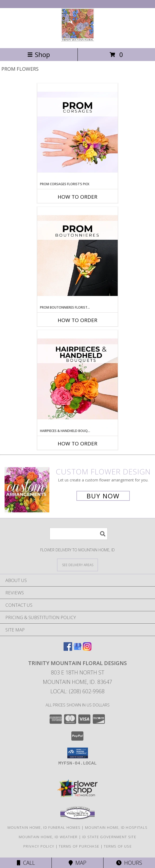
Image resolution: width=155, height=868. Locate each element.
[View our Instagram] (87, 649)
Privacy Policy (39, 846)
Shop (39, 54)
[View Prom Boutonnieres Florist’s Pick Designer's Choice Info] (77, 256)
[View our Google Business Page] (77, 649)
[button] (78, 753)
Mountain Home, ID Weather (48, 837)
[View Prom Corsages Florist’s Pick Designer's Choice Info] (77, 133)
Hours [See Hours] (129, 863)
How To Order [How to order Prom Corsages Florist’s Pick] (77, 197)
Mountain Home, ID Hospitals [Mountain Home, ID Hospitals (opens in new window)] (116, 827)
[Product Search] (79, 534)
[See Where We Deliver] (77, 565)
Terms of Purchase (79, 846)
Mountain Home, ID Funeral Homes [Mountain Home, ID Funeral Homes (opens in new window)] (44, 827)
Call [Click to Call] (26, 863)
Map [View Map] (77, 863)
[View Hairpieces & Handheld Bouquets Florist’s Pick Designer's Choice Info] (77, 379)
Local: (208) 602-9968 (77, 691)
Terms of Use (118, 846)
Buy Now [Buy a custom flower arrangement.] (103, 496)
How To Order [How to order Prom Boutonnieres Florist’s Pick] (77, 320)
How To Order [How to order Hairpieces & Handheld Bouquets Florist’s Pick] (77, 444)
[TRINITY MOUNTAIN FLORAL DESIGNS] (78, 40)
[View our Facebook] (68, 649)
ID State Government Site (109, 837)
